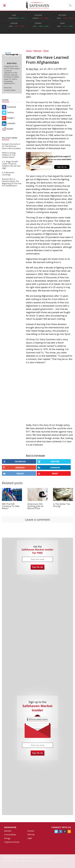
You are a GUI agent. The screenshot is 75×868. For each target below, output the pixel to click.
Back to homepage (36, 455)
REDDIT (13, 473)
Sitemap (31, 834)
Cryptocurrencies (12, 842)
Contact (31, 831)
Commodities (10, 835)
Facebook (9, 107)
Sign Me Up (37, 567)
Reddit (8, 129)
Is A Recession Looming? (8, 174)
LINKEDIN (49, 467)
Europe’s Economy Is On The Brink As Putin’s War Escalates (11, 146)
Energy (7, 838)
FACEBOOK (14, 461)
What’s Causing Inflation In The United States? (9, 155)
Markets (8, 831)
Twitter (8, 112)
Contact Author (10, 90)
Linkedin (9, 123)
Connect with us (61, 827)
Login (30, 838)
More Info (8, 88)
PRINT (48, 474)
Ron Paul (34, 69)
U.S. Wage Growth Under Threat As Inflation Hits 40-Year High (11, 165)
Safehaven (10, 827)
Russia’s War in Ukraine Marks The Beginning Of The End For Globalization (12, 182)
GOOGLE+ (14, 467)
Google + (9, 118)
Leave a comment (37, 519)
